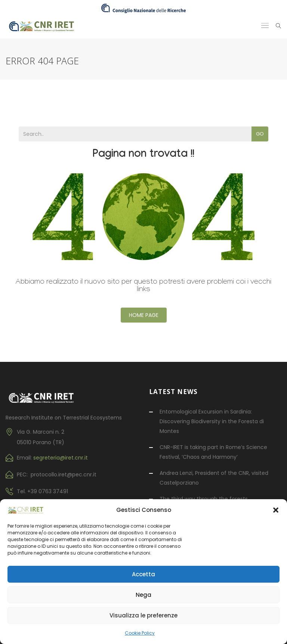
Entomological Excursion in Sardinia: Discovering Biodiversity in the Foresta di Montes (212, 421)
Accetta (143, 574)
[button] (276, 510)
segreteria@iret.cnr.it (61, 458)
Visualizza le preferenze (143, 615)
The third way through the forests (204, 499)
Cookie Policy (140, 633)
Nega (143, 595)
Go (260, 134)
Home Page (144, 315)
